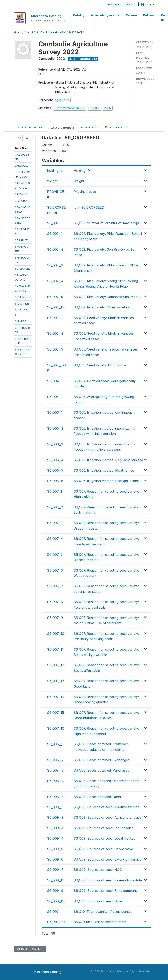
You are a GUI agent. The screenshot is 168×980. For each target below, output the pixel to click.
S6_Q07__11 (55, 649)
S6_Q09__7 (55, 870)
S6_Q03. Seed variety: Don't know (100, 365)
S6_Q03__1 (55, 318)
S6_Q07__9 (55, 618)
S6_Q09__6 (55, 859)
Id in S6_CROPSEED (89, 207)
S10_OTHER (22, 304)
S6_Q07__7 (55, 586)
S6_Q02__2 (55, 249)
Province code (85, 192)
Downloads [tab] (89, 128)
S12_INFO (21, 321)
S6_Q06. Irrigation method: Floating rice (104, 470)
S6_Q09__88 (56, 901)
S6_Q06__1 (55, 412)
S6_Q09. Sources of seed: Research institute (108, 880)
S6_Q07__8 (55, 602)
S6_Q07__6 (55, 570)
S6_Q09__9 (55, 891)
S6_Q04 (53, 381)
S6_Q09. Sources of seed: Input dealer (103, 828)
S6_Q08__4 (55, 781)
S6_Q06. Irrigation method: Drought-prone (106, 481)
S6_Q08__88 (56, 797)
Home (18, 32)
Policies (149, 15)
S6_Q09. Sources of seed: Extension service (108, 859)
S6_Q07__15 (55, 713)
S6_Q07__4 (55, 539)
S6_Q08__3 (55, 770)
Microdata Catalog (46, 16)
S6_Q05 (53, 397)
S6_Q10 (53, 912)
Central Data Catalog (37, 32)
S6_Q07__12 (55, 665)
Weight (52, 181)
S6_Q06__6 (55, 481)
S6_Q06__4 (55, 460)
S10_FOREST (23, 297)
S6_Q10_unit (56, 922)
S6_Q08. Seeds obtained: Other (97, 797)
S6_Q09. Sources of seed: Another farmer (106, 807)
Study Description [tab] (31, 128)
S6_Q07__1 (55, 491)
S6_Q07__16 (56, 728)
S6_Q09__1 (55, 807)
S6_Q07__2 (55, 507)
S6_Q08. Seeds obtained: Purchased (101, 770)
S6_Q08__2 (55, 760)
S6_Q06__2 (55, 428)
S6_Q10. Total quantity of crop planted (103, 912)
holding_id (55, 171)
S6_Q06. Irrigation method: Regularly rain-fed (108, 460)
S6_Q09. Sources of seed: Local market (104, 838)
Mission (131, 15)
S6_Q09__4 (55, 838)
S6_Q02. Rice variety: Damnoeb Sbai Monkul (108, 297)
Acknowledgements (105, 15)
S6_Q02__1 (55, 234)
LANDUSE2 (22, 166)
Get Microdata (83, 59)
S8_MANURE (23, 269)
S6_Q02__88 (56, 307)
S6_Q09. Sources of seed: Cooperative (103, 849)
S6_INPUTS (22, 240)
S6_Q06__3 (55, 444)
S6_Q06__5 (55, 470)
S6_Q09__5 (55, 849)
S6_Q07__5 (55, 555)
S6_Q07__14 (56, 697)
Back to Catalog (30, 949)
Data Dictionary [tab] (62, 128)
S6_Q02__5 (55, 297)
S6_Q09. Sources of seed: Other (98, 901)
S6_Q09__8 (55, 880)
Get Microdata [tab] (116, 127)
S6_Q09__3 (55, 828)
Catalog (79, 15)
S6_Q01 (53, 223)
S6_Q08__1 (55, 744)
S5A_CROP (22, 201)
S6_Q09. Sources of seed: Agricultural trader (108, 817)
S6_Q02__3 (55, 265)
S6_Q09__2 (55, 817)
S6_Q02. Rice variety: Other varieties (101, 307)
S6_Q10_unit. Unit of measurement (100, 922)
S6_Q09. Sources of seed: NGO (98, 870)
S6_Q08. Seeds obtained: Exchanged (102, 760)
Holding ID (82, 171)
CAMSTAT (131, 5)
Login (146, 5)
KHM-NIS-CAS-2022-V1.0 (68, 32)
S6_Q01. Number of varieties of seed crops (107, 223)
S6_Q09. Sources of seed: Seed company (106, 891)
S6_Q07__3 (55, 523)
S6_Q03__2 (55, 333)
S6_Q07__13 (55, 681)
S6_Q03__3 (55, 349)
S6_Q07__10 (56, 634)
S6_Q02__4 (55, 281)
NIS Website (114, 5)
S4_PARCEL (22, 194)
